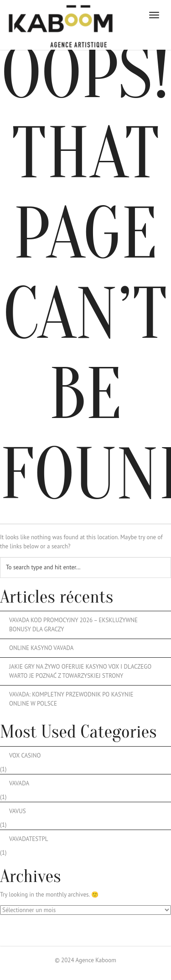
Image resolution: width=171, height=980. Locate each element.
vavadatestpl (28, 839)
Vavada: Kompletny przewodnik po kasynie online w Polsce (71, 699)
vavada (19, 783)
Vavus (18, 811)
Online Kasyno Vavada (41, 648)
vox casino (25, 756)
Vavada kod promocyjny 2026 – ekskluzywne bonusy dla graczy (73, 625)
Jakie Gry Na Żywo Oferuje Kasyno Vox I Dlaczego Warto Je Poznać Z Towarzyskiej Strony (80, 671)
